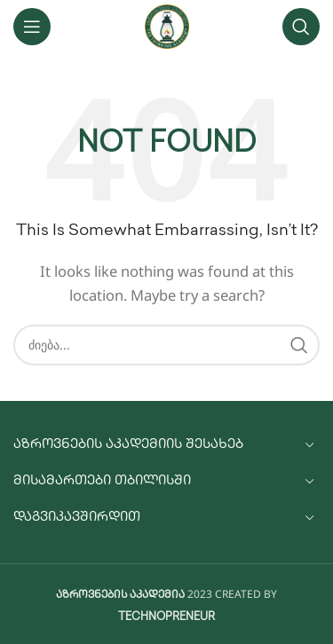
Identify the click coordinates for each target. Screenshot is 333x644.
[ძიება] (301, 27)
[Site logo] (167, 27)
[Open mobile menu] (32, 27)
